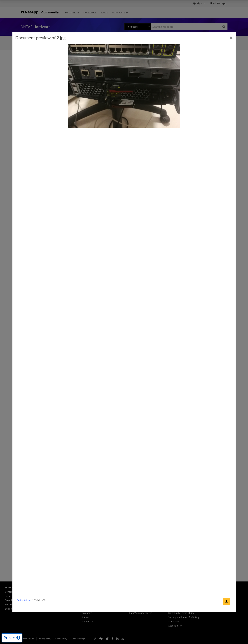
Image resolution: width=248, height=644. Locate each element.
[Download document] (227, 602)
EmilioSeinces (24, 600)
